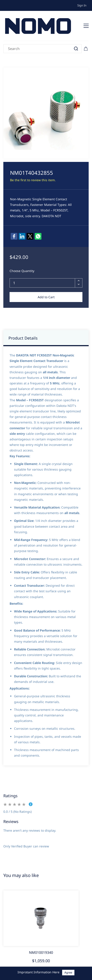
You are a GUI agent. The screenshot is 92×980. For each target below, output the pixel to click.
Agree (68, 972)
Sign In (82, 5)
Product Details (23, 338)
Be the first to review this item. (33, 180)
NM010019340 (41, 952)
